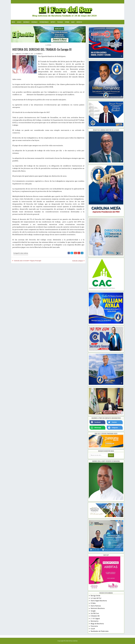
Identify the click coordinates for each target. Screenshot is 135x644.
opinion (49, 45)
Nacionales (26, 22)
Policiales (60, 22)
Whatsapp (96, 428)
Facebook (96, 422)
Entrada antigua (78, 261)
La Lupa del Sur (96, 598)
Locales (19, 22)
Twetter (112, 422)
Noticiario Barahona (98, 608)
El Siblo (93, 603)
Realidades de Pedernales (100, 631)
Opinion (67, 22)
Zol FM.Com (95, 613)
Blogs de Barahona (97, 624)
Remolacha (95, 621)
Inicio (13, 22)
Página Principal (36, 261)
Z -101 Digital (95, 619)
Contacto (79, 22)
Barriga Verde (95, 596)
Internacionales (44, 22)
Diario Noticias (96, 606)
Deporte (53, 22)
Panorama (94, 626)
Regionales (34, 22)
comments (39, 54)
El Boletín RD (95, 616)
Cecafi (93, 629)
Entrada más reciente (21, 261)
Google (93, 611)
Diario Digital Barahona (99, 601)
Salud (73, 22)
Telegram (113, 428)
